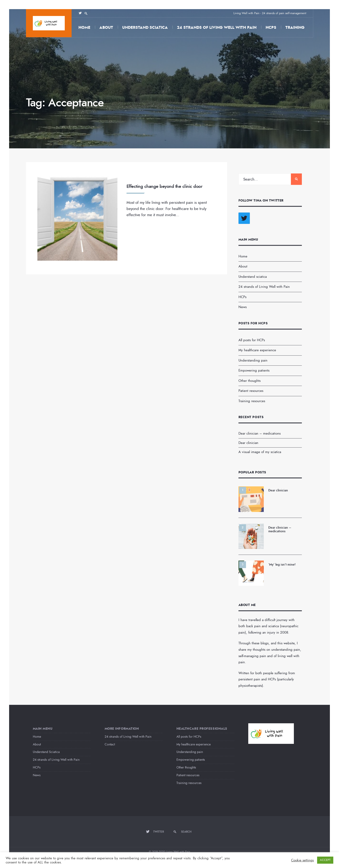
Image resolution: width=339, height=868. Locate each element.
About (106, 28)
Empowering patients (254, 370)
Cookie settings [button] (302, 860)
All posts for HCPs (252, 340)
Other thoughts (250, 381)
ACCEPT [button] (325, 860)
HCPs (271, 28)
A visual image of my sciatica (260, 452)
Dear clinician (248, 443)
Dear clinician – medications (260, 433)
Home (84, 28)
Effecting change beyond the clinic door (164, 186)
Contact (110, 744)
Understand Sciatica (46, 752)
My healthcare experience (257, 350)
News (243, 307)
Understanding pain (253, 360)
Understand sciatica (145, 28)
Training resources (252, 401)
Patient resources (251, 391)
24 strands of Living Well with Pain (217, 28)
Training (295, 28)
